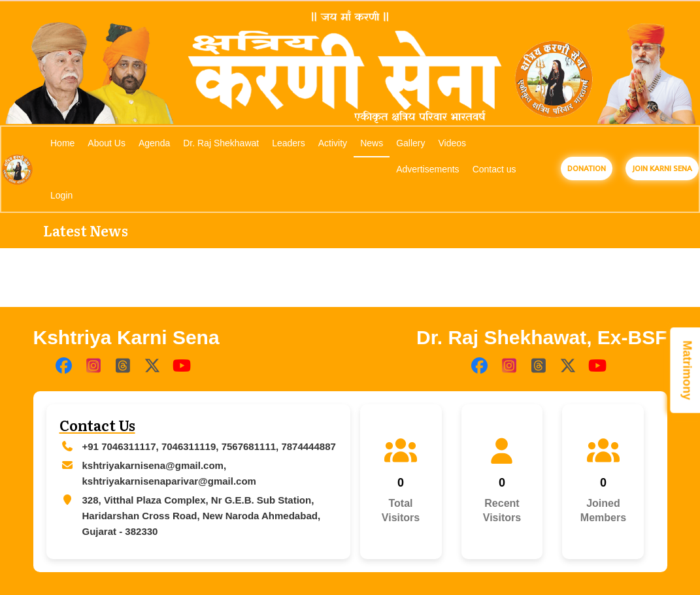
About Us (107, 143)
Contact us (494, 169)
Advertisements (427, 169)
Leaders (289, 143)
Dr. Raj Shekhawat (221, 143)
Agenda (154, 143)
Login (61, 195)
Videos (453, 143)
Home (62, 143)
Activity (333, 143)
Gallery (410, 143)
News (372, 143)
